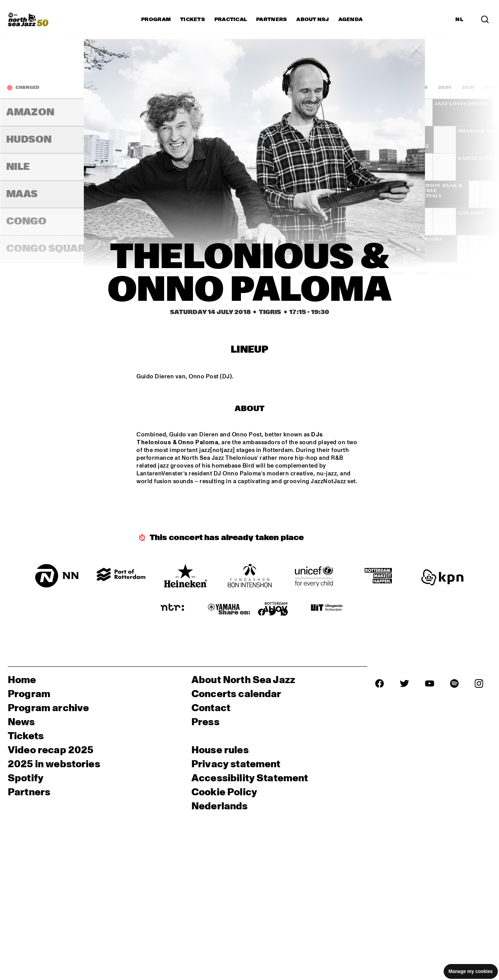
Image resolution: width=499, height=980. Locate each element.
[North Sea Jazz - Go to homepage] (28, 19)
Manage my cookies (471, 971)
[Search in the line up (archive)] (485, 19)
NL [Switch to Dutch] (459, 19)
